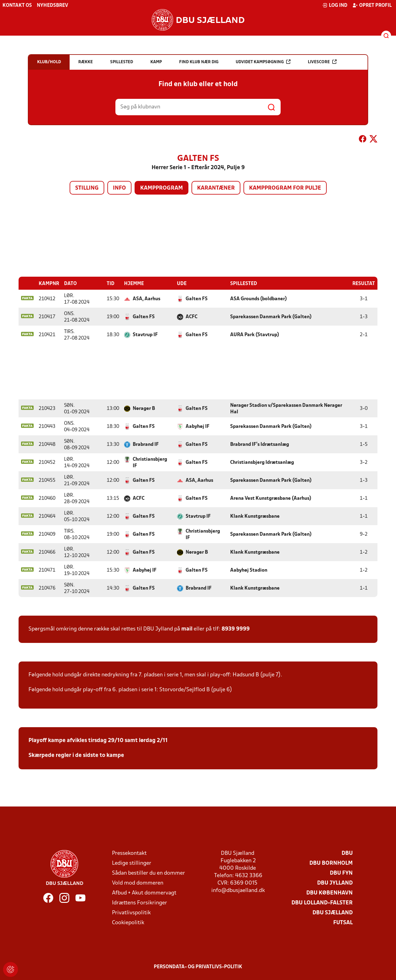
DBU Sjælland (333, 913)
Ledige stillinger (132, 863)
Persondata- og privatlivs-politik (198, 967)
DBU (347, 853)
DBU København (329, 893)
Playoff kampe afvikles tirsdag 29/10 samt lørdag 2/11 (98, 740)
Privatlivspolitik (131, 913)
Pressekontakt (129, 853)
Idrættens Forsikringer (140, 903)
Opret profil (372, 5)
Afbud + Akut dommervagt (144, 893)
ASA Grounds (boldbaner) (258, 299)
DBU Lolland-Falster (322, 903)
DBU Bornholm (331, 863)
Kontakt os (17, 6)
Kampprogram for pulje (285, 188)
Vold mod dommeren (138, 883)
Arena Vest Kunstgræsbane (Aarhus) (271, 498)
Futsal (343, 923)
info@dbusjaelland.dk (238, 890)
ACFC (192, 317)
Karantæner (216, 188)
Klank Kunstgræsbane (255, 516)
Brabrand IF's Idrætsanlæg (260, 444)
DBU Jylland (335, 883)
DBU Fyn (341, 873)
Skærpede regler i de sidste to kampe (76, 755)
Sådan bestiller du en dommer (148, 873)
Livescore (322, 62)
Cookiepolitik (128, 923)
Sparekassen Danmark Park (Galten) (271, 317)
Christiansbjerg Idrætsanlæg (262, 462)
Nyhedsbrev (52, 6)
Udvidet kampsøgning (263, 62)
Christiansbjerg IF (150, 462)
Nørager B (144, 408)
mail (187, 629)
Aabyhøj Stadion (249, 570)
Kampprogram (161, 188)
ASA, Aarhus (146, 299)
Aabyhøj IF (198, 426)
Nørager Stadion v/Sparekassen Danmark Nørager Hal (286, 409)
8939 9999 (236, 629)
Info (119, 188)
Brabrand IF (146, 444)
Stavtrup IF (145, 335)
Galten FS (197, 299)
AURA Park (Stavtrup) (255, 335)
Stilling (87, 188)
